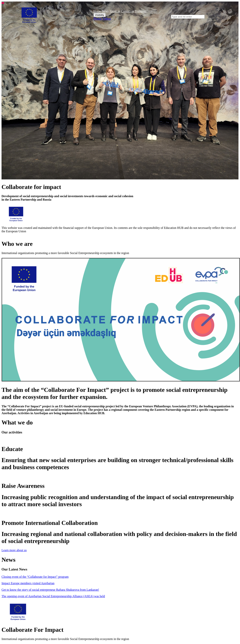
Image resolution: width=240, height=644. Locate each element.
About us (115, 11)
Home (97, 11)
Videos (107, 19)
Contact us (128, 11)
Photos (98, 19)
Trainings (141, 11)
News (105, 11)
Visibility (100, 15)
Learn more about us (14, 550)
